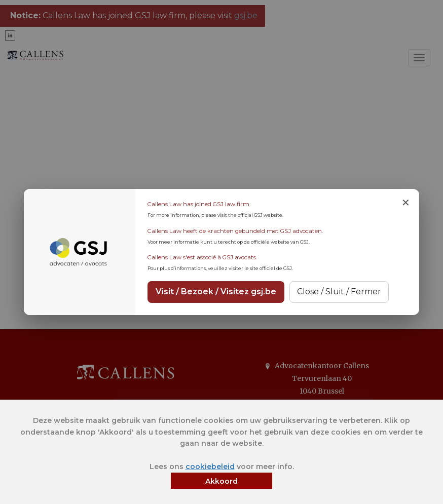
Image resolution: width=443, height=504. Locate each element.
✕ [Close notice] (406, 203)
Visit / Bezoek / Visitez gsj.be (216, 292)
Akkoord (221, 481)
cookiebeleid (210, 467)
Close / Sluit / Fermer (339, 292)
